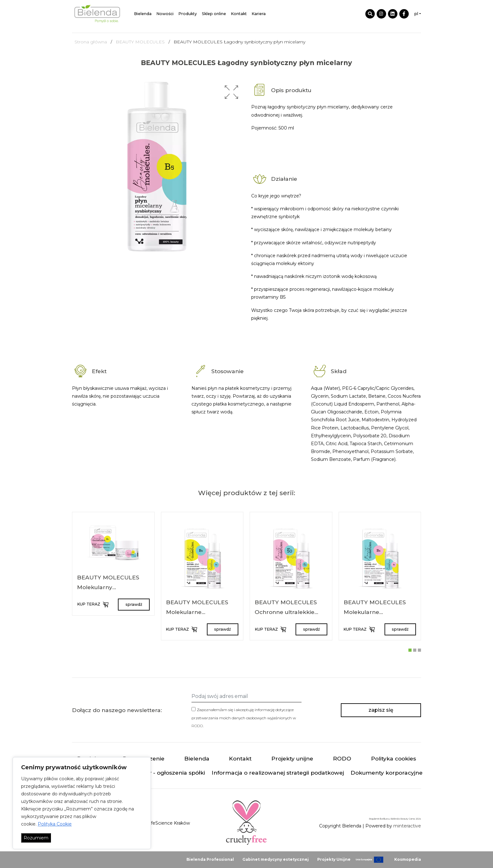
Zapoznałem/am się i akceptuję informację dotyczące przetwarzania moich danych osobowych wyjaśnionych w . (244, 718)
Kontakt (239, 14)
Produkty (188, 14)
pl (416, 14)
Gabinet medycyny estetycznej (276, 859)
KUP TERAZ (93, 605)
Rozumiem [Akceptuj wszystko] (36, 838)
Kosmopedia (408, 859)
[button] (231, 92)
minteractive (407, 826)
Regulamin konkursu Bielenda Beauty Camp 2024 (395, 819)
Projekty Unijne (334, 859)
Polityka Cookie (55, 824)
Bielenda (143, 14)
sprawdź (134, 604)
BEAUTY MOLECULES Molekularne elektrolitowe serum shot (379, 612)
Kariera (259, 14)
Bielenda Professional (210, 859)
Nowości (165, 14)
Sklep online (214, 14)
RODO (197, 726)
